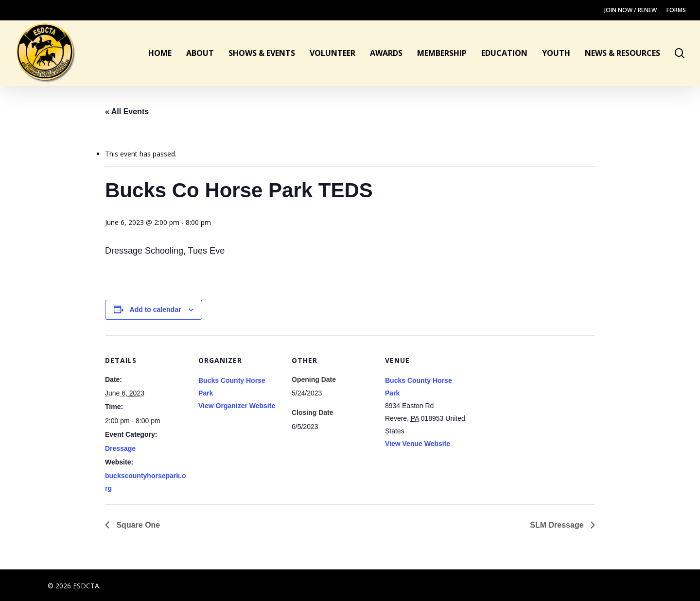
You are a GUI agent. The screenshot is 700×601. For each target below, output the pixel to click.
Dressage (120, 448)
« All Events (127, 112)
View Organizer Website (237, 406)
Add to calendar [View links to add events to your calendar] (156, 309)
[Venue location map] (530, 402)
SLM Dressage (558, 525)
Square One (137, 525)
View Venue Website (418, 444)
